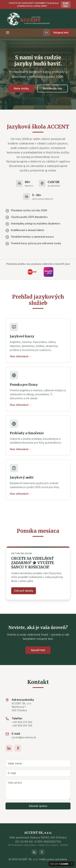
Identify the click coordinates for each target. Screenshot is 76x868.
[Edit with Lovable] (59, 864)
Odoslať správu (38, 806)
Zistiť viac (66, 4)
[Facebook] (18, 748)
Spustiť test (38, 650)
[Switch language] (47, 33)
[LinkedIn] (9, 748)
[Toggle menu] (8, 33)
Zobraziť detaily (24, 591)
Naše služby (21, 88)
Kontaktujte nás (52, 88)
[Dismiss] (72, 864)
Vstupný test (61, 32)
